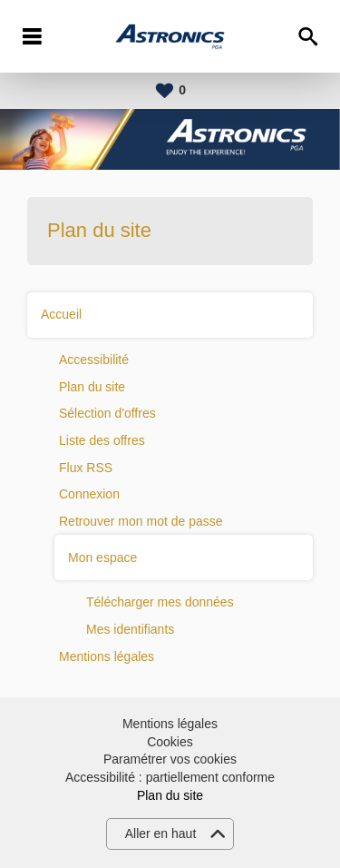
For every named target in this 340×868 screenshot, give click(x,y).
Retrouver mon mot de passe (141, 521)
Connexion (89, 494)
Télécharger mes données (160, 602)
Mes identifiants (130, 629)
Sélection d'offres (107, 413)
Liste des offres (102, 440)
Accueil (61, 314)
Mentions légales (107, 656)
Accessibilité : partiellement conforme (170, 777)
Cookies (170, 742)
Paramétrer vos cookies (170, 759)
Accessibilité (94, 360)
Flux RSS (86, 468)
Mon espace (102, 557)
